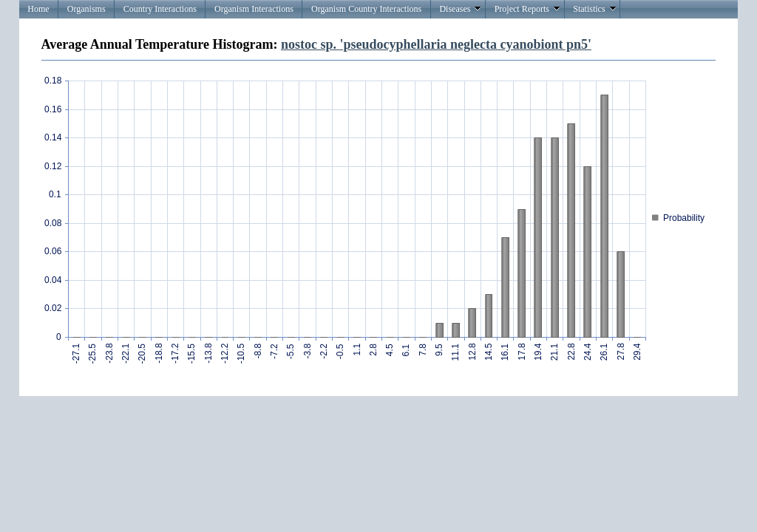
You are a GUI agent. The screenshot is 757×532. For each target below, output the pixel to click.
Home (38, 9)
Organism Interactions (254, 9)
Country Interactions (160, 9)
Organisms (86, 9)
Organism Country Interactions (366, 9)
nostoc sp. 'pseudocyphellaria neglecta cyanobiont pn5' (436, 44)
